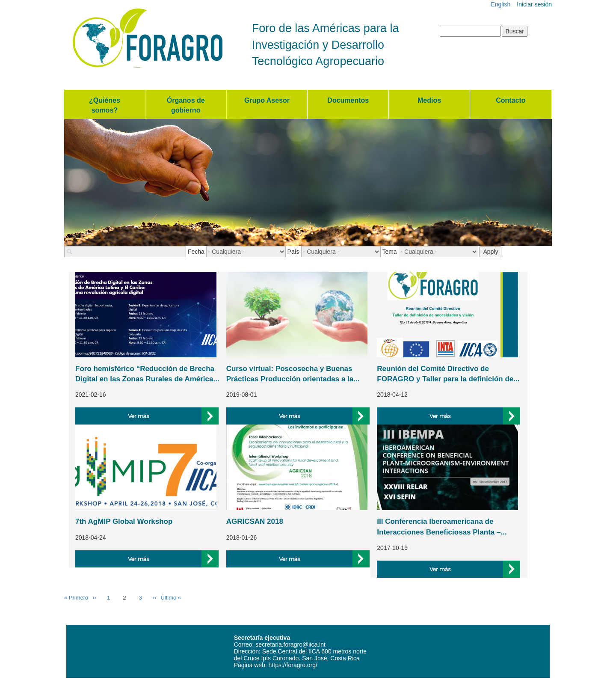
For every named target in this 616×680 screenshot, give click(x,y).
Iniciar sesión (534, 4)
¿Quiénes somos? (105, 105)
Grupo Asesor (267, 100)
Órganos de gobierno (186, 105)
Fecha (196, 252)
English (500, 4)
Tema (389, 252)
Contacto (511, 100)
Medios (429, 100)
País (293, 252)
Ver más (138, 416)
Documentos (348, 100)
